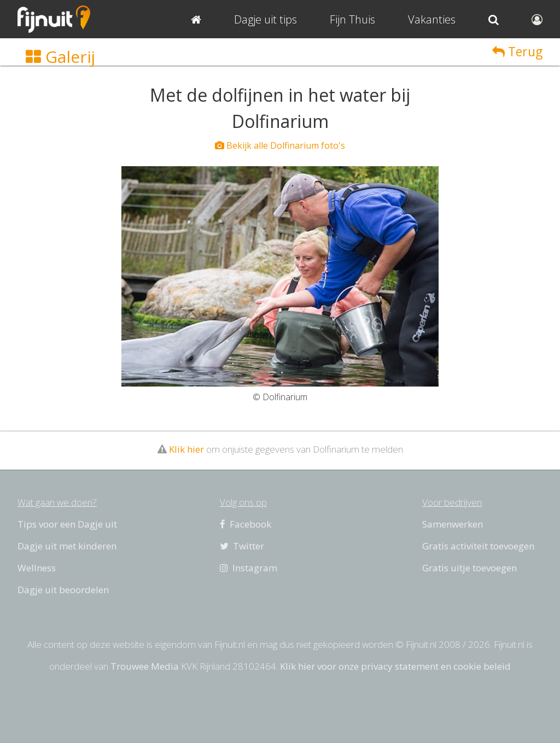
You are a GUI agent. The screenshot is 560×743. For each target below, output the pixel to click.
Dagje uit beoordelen (63, 590)
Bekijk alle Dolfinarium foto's (280, 145)
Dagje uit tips (266, 19)
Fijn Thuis (352, 19)
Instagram (249, 568)
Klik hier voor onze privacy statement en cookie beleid (395, 666)
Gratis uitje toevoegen (469, 568)
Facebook (246, 524)
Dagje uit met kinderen (67, 546)
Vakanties (432, 19)
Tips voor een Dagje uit (67, 524)
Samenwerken (453, 524)
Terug (517, 51)
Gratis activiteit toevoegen (478, 546)
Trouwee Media (145, 666)
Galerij (60, 57)
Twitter (242, 546)
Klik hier (186, 449)
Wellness (37, 568)
